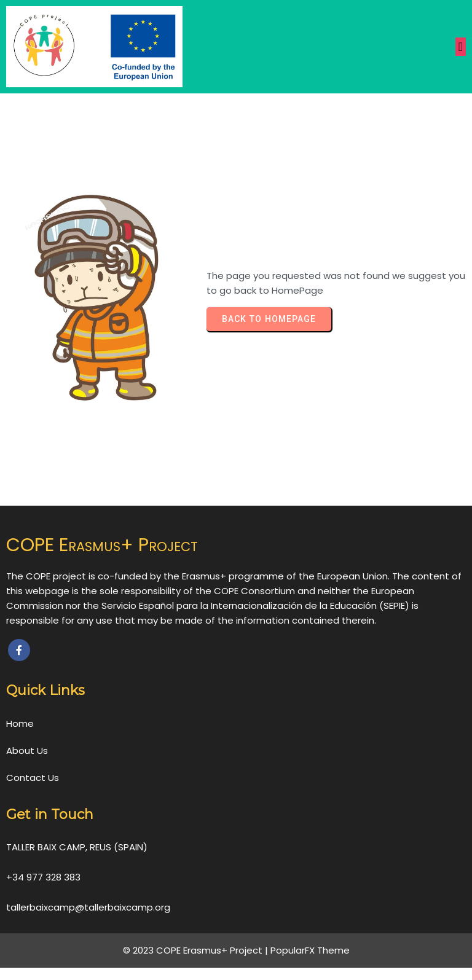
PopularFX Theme (310, 950)
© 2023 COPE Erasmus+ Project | (197, 950)
